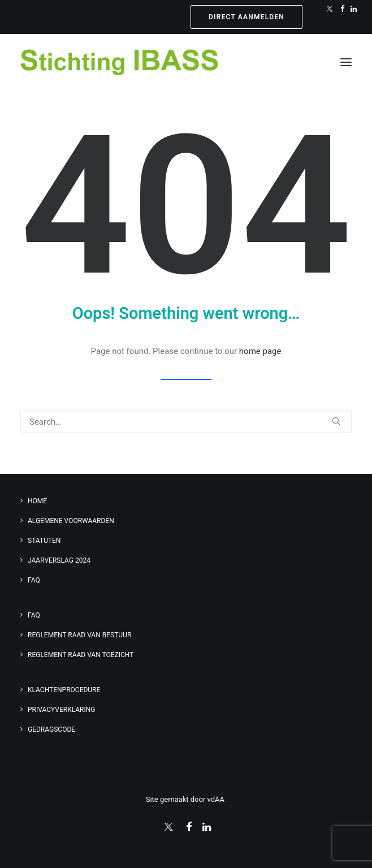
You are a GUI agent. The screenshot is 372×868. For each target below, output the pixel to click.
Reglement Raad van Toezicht (81, 655)
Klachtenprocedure (64, 690)
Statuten (44, 541)
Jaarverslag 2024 (59, 560)
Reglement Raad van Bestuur (79, 635)
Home (37, 501)
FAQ (34, 580)
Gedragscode (51, 729)
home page (260, 351)
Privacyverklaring (62, 710)
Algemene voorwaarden (71, 521)
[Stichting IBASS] (119, 62)
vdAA (217, 799)
